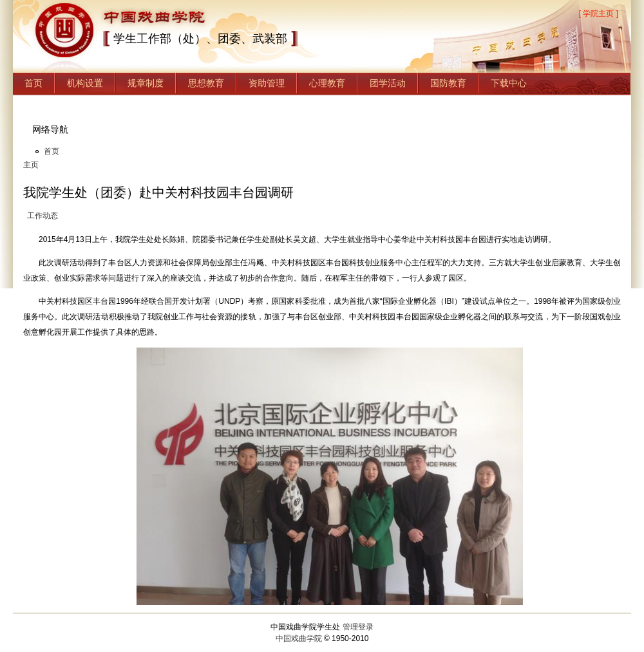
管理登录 (358, 627)
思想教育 (206, 83)
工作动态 (43, 216)
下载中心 (509, 83)
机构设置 (85, 83)
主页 (31, 165)
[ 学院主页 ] (599, 14)
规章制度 (146, 83)
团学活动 (388, 83)
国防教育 (448, 83)
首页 (33, 83)
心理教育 (327, 83)
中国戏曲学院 (299, 638)
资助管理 (267, 83)
